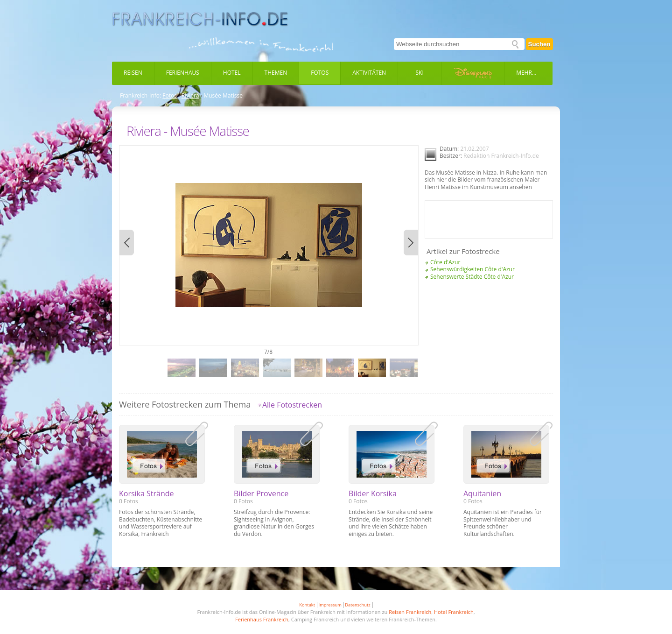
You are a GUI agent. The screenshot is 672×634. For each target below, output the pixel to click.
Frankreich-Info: (140, 96)
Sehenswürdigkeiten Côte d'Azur (472, 269)
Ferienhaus (183, 73)
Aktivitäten (369, 73)
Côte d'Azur (445, 262)
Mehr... (526, 73)
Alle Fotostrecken (292, 405)
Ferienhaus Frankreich (262, 619)
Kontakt (307, 605)
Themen (276, 73)
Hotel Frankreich (454, 612)
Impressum (330, 605)
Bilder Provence (261, 493)
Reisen (133, 73)
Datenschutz (357, 605)
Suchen (539, 44)
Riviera (190, 96)
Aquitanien (482, 493)
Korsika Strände (147, 493)
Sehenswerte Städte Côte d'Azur (472, 277)
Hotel (232, 73)
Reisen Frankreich (410, 612)
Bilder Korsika (373, 493)
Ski (420, 73)
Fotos (320, 73)
